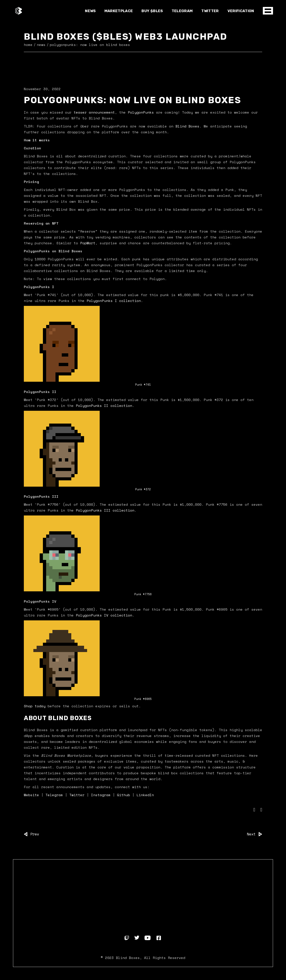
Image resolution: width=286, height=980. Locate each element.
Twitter (76, 795)
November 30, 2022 (42, 89)
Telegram (53, 795)
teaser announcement (94, 112)
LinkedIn (144, 795)
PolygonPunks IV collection (104, 615)
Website (31, 795)
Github (123, 795)
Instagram (101, 795)
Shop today (35, 706)
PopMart (88, 243)
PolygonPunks (141, 112)
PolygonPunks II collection (104, 406)
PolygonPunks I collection (114, 301)
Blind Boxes (187, 126)
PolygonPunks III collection (105, 510)
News (41, 45)
